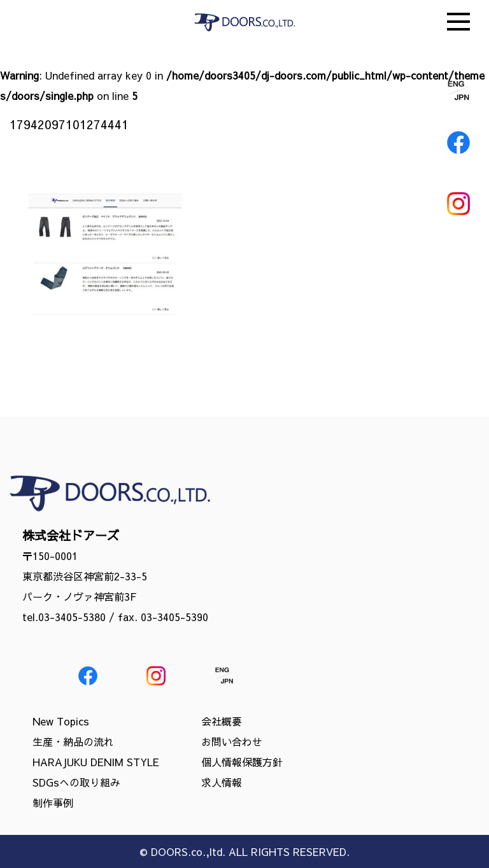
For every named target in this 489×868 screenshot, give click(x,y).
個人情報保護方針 (242, 762)
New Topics (61, 721)
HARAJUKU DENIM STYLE (96, 762)
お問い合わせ (232, 741)
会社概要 (222, 721)
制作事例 (53, 802)
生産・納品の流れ (73, 741)
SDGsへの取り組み (76, 782)
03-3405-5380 (72, 617)
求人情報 (222, 782)
